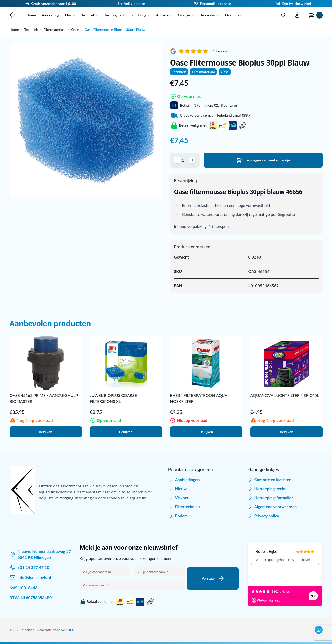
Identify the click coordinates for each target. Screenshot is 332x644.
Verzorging (115, 15)
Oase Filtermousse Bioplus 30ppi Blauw (115, 29)
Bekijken (46, 432)
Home (31, 15)
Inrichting (141, 15)
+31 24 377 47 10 (34, 567)
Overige (186, 15)
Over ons (234, 15)
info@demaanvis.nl (34, 577)
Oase (75, 29)
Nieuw (70, 15)
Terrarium (210, 15)
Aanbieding (51, 15)
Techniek (90, 15)
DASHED (68, 630)
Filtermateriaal (54, 29)
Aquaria (164, 15)
